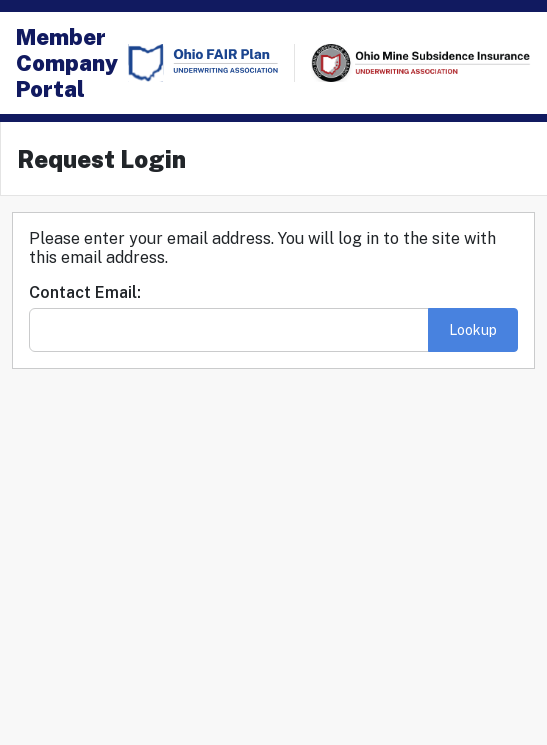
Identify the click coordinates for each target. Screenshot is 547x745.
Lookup (473, 330)
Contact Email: (85, 292)
